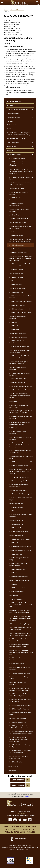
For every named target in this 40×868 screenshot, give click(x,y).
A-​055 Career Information (17, 383)
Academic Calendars (13, 113)
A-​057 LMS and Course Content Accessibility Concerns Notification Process (20, 396)
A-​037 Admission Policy (16, 292)
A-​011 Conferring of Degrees (18, 223)
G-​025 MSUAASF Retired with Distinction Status (18, 565)
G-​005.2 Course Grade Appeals (18, 490)
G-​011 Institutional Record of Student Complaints (20, 516)
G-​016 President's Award (17, 528)
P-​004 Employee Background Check (20, 673)
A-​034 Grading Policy (16, 285)
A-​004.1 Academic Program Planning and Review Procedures (20, 184)
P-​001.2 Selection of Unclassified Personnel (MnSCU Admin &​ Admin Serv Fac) (21, 652)
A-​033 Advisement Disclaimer (18, 281)
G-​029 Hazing (13, 584)
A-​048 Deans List (14, 330)
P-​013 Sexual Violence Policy (18, 722)
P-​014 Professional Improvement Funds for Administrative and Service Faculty (21, 733)
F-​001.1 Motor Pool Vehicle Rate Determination (19, 406)
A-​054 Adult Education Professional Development (20, 374)
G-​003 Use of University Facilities (19, 466)
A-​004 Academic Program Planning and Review (21, 178)
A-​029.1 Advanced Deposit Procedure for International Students (20, 265)
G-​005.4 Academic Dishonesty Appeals (21, 494)
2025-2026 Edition (14, 101)
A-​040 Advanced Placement (18, 305)
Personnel (10, 150)
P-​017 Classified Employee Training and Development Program (21, 746)
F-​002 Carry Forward (15, 428)
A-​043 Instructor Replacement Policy (20, 309)
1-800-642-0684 (20, 814)
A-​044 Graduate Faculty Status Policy (20, 313)
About (7, 827)
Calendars (18, 827)
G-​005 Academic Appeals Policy (19, 481)
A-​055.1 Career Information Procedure (21, 386)
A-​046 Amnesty (14, 322)
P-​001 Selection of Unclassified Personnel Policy (19, 640)
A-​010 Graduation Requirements (19, 219)
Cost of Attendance (13, 125)
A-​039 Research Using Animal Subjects (21, 302)
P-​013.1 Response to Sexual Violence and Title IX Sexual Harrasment (20, 727)
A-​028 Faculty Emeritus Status (18, 253)
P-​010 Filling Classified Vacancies (19, 709)
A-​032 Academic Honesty (17, 277)
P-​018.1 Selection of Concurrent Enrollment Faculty (19, 757)
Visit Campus (18, 780)
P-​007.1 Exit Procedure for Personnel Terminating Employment (20, 695)
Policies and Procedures (17, 10)
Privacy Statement (15, 832)
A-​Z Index (10, 105)
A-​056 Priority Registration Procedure (20, 390)
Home (6, 10)
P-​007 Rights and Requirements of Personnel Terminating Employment (20, 689)
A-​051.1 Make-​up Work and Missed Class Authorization (20, 351)
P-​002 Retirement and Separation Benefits (19, 659)
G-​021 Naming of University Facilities (20, 547)
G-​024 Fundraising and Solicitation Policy (19, 559)
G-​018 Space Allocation (16, 535)
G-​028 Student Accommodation (19, 577)
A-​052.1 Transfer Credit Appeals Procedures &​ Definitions (19, 363)
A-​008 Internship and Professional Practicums (19, 210)
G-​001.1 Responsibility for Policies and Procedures (21, 438)
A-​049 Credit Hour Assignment (18, 333)
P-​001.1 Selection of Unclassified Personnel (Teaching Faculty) (19, 646)
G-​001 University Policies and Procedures (18, 433)
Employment (12, 829)
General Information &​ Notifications (18, 109)
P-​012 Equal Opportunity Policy (19, 719)
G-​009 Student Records (16, 507)
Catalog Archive (12, 771)
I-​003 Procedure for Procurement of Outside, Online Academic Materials (20, 634)
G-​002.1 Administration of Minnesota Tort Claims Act (20, 452)
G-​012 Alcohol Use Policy (17, 520)
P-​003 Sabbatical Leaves (17, 664)
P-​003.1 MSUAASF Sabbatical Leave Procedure (20, 668)
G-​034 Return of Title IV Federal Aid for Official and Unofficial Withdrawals (21, 612)
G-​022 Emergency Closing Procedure (20, 550)
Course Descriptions (13, 143)
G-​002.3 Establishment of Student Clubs (21, 462)
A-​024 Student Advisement (17, 249)
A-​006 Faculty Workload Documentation (16, 205)
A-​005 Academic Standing (17, 189)
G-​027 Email (13, 573)
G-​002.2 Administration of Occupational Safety (21, 457)
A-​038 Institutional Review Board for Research (20, 297)
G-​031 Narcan (14, 595)
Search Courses (12, 147)
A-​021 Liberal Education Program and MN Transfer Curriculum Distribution (20, 240)
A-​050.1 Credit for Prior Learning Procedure (19, 342)
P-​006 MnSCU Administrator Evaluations (18, 684)
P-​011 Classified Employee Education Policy (20, 714)
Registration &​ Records (14, 129)
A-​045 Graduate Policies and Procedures (18, 318)
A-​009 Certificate (14, 215)
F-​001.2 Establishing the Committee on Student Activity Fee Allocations (21, 412)
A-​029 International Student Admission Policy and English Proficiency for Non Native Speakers (21, 258)
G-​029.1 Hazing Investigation (18, 588)
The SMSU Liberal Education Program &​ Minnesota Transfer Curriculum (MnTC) (19, 134)
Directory (31, 827)
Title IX (31, 832)
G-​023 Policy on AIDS (16, 554)
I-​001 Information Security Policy (19, 624)
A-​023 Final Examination (17, 245)
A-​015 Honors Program (16, 236)
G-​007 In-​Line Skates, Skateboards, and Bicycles (21, 499)
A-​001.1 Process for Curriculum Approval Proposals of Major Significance (19, 164)
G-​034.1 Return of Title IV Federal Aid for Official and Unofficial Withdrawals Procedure (20, 618)
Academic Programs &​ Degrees (16, 139)
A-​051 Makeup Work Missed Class (19, 347)
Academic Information (14, 117)
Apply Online (18, 785)
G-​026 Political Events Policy (18, 569)
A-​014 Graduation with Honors (18, 232)
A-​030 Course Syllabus (16, 270)
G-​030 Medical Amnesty (16, 592)
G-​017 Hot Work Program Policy (19, 532)
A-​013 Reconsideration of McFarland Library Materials (20, 227)
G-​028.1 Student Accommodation (19, 581)
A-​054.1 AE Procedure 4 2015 (18, 379)
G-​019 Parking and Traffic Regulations (20, 539)
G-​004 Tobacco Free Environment (19, 477)
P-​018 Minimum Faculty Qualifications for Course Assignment (20, 752)
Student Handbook (13, 767)
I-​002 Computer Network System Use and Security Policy (20, 629)
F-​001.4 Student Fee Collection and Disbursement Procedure (20, 423)
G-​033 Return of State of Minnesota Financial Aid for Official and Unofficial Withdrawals (21, 605)
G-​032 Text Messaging (16, 599)
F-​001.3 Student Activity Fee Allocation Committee (21, 418)
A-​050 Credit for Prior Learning (18, 337)
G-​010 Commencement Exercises (19, 511)
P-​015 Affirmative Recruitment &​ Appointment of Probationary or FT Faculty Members (20, 739)
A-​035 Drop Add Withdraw (17, 288)
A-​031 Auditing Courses (16, 273)
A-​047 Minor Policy (15, 326)
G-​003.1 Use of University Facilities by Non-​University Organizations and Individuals (20, 472)
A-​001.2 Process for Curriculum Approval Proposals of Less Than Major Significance (21, 171)
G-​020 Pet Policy (14, 543)
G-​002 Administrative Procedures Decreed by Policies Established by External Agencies (20, 445)
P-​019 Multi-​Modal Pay (16, 762)
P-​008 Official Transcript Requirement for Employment (20, 701)
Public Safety (28, 829)
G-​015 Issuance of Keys (16, 524)
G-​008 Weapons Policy (16, 503)
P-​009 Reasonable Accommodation (20, 705)
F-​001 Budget (13, 401)
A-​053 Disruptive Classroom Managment (18, 368)
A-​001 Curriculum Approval (17, 158)
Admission (10, 121)
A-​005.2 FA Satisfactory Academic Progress (20, 199)
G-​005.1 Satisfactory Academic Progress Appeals (19, 486)
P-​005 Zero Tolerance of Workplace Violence (20, 678)
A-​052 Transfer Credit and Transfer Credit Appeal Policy (20, 357)
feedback (27, 796)
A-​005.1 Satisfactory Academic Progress (19, 193)
